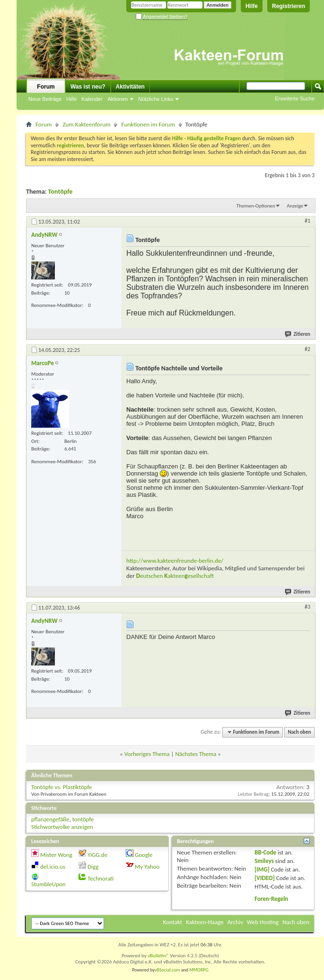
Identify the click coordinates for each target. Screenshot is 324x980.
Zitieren (298, 334)
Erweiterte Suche (295, 99)
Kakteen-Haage (205, 922)
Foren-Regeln (271, 899)
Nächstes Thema (196, 754)
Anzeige (295, 206)
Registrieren (289, 6)
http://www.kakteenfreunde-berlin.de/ (175, 561)
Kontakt (173, 922)
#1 (307, 221)
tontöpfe (83, 819)
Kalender (92, 99)
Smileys (264, 861)
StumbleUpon (48, 884)
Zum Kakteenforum (86, 124)
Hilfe (252, 6)
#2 (307, 349)
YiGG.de (97, 855)
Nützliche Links (156, 99)
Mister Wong (56, 855)
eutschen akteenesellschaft (175, 576)
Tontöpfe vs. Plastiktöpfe (62, 787)
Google (144, 855)
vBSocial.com (168, 970)
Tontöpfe (61, 192)
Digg (93, 867)
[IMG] (262, 869)
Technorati (101, 878)
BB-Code (265, 852)
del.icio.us (53, 867)
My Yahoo (147, 867)
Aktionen (118, 99)
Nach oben (299, 732)
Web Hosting (263, 922)
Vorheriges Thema (147, 754)
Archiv (235, 922)
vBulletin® (158, 956)
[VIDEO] (265, 878)
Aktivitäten (130, 87)
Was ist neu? (88, 87)
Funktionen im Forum (148, 124)
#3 (307, 607)
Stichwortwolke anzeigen (62, 827)
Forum (46, 87)
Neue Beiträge (45, 99)
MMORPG (199, 970)
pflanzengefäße (50, 819)
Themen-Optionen (256, 206)
